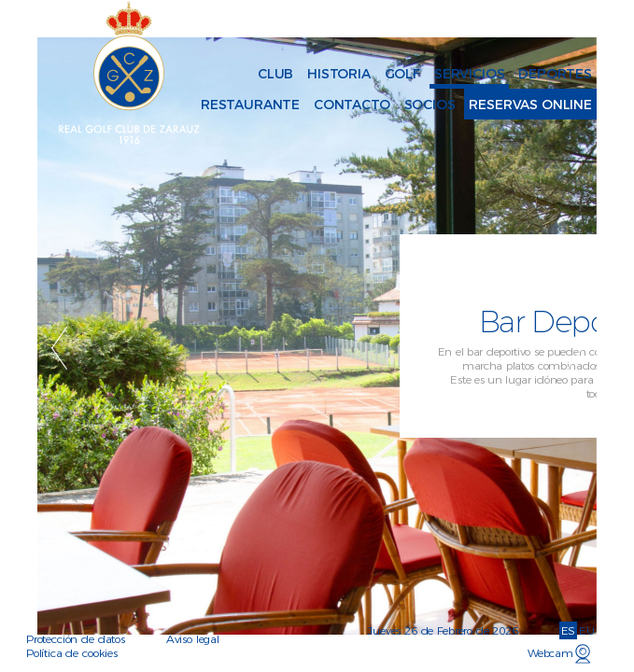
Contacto (352, 105)
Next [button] (575, 348)
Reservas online (530, 105)
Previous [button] (59, 348)
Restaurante (250, 105)
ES (569, 630)
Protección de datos (76, 639)
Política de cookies (72, 653)
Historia (339, 74)
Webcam (550, 653)
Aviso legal (193, 639)
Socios (430, 105)
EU (587, 630)
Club (275, 74)
